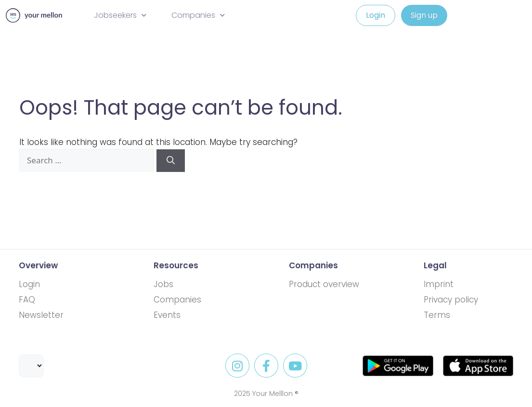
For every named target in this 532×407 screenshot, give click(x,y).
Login (29, 284)
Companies (198, 15)
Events (167, 315)
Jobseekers (120, 15)
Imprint (439, 284)
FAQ (27, 300)
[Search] (171, 161)
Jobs (163, 284)
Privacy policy (451, 300)
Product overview (324, 284)
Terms (437, 315)
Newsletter (41, 315)
